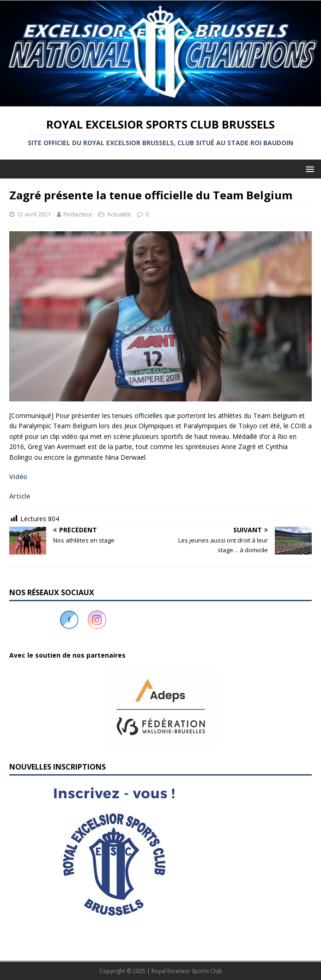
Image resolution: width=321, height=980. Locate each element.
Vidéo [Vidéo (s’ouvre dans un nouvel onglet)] (18, 477)
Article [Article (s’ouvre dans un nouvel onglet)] (20, 496)
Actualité (119, 214)
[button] (160, 707)
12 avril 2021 (34, 214)
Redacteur (78, 214)
